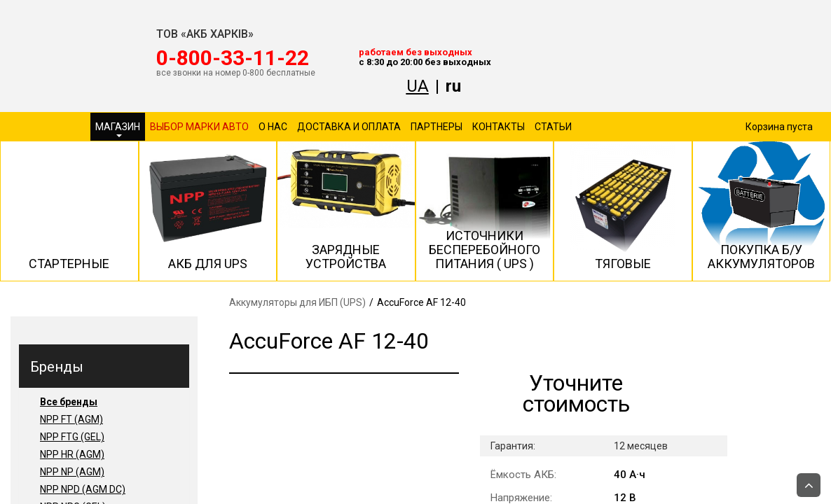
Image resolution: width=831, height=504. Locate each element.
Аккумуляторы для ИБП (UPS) (297, 302)
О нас (273, 127)
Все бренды (69, 402)
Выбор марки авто (199, 127)
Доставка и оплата (349, 127)
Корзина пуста (779, 127)
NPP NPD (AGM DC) (83, 489)
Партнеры (437, 127)
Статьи (553, 127)
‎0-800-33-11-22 (233, 58)
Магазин (118, 129)
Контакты (499, 127)
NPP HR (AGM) (72, 454)
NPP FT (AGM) (71, 419)
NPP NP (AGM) (72, 472)
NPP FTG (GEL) (72, 437)
